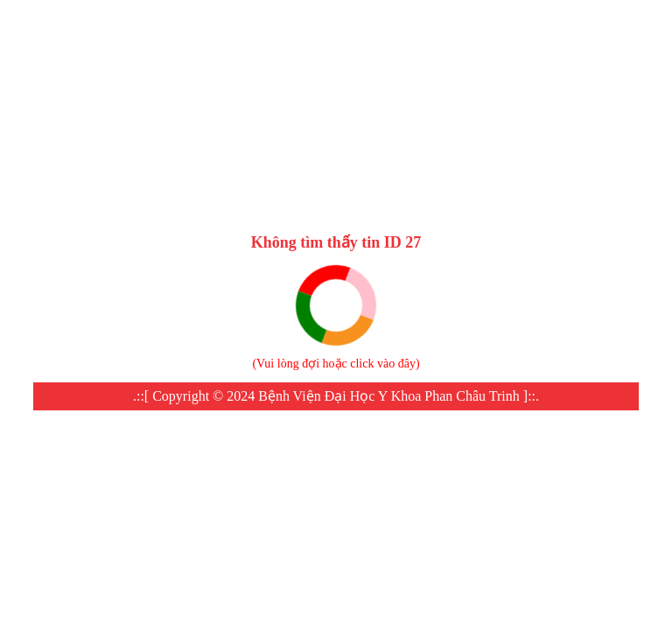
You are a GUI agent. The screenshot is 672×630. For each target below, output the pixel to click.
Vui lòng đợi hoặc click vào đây (336, 364)
